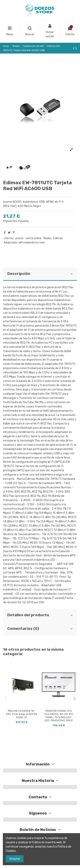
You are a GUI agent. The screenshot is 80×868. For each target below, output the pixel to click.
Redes (48, 238)
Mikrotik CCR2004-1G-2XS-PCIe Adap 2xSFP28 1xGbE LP (22, 714)
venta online (34, 238)
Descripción (40, 274)
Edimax (58, 238)
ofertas (9, 238)
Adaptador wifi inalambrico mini (24, 243)
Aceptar (15, 859)
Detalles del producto (40, 615)
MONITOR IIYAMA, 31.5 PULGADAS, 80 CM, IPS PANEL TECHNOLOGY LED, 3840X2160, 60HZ (59, 716)
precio (19, 238)
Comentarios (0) (40, 629)
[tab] (40, 274)
